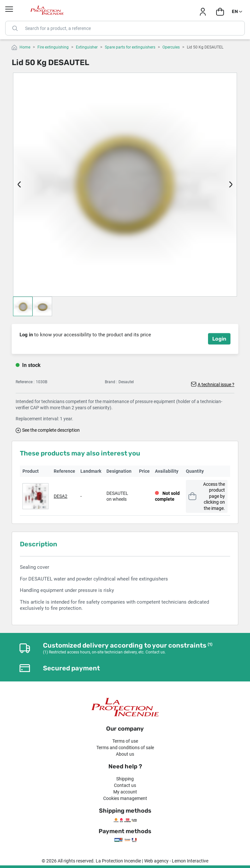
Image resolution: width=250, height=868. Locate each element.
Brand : (111, 382)
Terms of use (125, 741)
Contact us (125, 785)
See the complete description (51, 430)
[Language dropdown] (237, 12)
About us (125, 754)
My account (125, 792)
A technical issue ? (216, 385)
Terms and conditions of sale (125, 748)
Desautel (126, 382)
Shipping (125, 779)
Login (219, 339)
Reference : (25, 382)
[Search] (125, 28)
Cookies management (125, 798)
